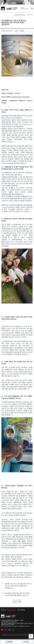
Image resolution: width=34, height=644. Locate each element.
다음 (3, 593)
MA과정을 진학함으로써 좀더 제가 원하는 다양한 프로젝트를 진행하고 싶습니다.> (17, 594)
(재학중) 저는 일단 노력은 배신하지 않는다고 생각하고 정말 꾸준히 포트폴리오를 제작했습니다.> (18, 586)
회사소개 (3, 610)
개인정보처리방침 (11, 610)
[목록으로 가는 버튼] (19, 601)
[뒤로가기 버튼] (15, 601)
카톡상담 (25, 642)
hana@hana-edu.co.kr (24, 626)
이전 (3, 584)
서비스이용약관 (21, 610)
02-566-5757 (10, 626)
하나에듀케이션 (6, 7)
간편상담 (9, 642)
